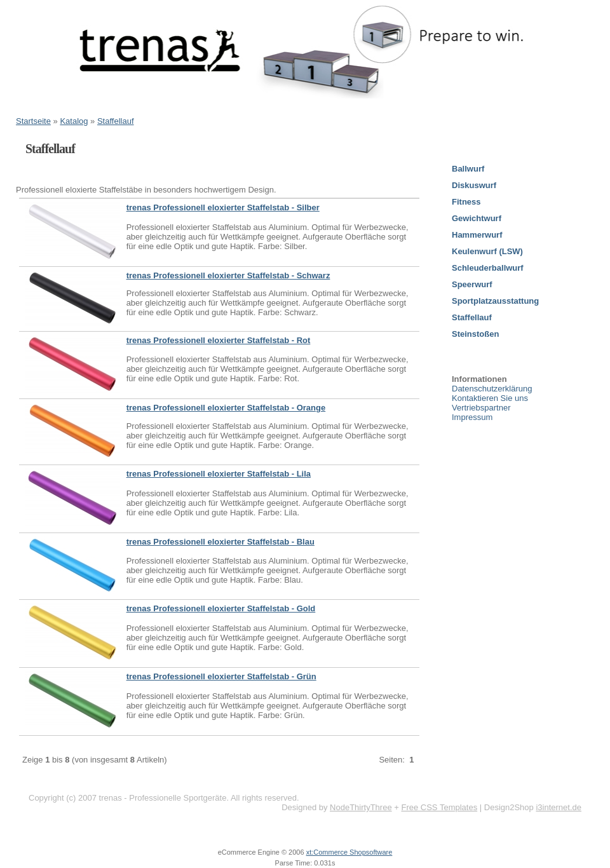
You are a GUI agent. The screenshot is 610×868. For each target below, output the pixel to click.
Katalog (74, 121)
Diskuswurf (474, 185)
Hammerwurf (477, 235)
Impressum (472, 417)
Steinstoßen (475, 334)
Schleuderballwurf (488, 268)
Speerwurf (472, 284)
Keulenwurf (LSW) (487, 251)
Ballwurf (468, 169)
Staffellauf (116, 121)
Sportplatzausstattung (495, 301)
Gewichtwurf (477, 218)
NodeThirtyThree (361, 807)
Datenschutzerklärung (492, 389)
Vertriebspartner (481, 408)
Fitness (466, 202)
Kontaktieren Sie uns (490, 398)
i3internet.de (559, 807)
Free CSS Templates (439, 807)
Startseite (33, 121)
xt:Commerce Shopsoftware (349, 852)
